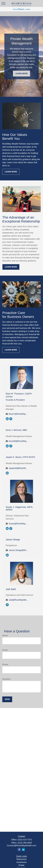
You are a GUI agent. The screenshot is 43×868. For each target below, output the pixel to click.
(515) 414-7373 (25, 840)
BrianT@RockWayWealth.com (19, 414)
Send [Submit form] (7, 699)
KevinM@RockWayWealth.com (19, 441)
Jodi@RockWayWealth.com (19, 600)
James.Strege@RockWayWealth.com (19, 550)
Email (5, 650)
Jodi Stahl (11, 589)
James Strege (13, 540)
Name (5, 636)
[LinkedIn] (7, 419)
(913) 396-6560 (25, 843)
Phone (5, 665)
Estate (21, 865)
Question (6, 679)
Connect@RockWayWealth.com (21, 846)
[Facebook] (11, 419)
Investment (21, 862)
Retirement (21, 859)
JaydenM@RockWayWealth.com (19, 468)
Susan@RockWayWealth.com (19, 524)
